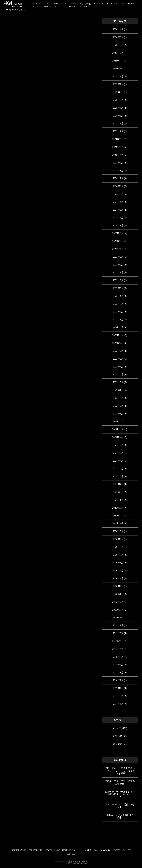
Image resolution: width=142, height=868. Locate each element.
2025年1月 (118, 131)
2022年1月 (118, 414)
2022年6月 (118, 374)
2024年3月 (118, 210)
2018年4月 (118, 665)
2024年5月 (118, 194)
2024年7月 (118, 178)
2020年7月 (118, 547)
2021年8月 (118, 453)
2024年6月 (118, 186)
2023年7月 (118, 272)
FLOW (64, 4)
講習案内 (118, 744)
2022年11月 (118, 335)
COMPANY (99, 4)
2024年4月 (118, 202)
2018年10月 (118, 649)
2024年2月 (118, 218)
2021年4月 (118, 484)
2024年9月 (118, 163)
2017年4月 (118, 704)
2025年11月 (118, 61)
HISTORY (110, 4)
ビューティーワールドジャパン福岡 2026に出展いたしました (120, 794)
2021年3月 (118, 492)
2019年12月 (118, 602)
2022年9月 (118, 351)
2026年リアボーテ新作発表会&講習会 (120, 783)
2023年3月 (118, 304)
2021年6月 (118, 469)
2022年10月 (118, 343)
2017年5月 (118, 696)
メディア (117, 728)
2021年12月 (118, 422)
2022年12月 (118, 327)
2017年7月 (118, 688)
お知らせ (118, 736)
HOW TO (48, 850)
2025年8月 (118, 76)
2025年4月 (118, 108)
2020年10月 (118, 523)
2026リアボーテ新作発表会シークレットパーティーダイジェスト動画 (120, 771)
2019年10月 (118, 618)
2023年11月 (118, 241)
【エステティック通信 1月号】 (120, 816)
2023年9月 (118, 257)
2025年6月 (118, 92)
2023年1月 (118, 320)
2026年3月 (118, 37)
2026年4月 (118, 29)
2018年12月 (118, 641)
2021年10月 (118, 437)
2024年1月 (118, 225)
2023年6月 (118, 280)
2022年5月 (118, 382)
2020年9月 (118, 531)
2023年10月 (118, 249)
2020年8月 (118, 539)
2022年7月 (118, 367)
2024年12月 (118, 139)
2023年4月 (118, 296)
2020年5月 (118, 563)
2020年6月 (118, 555)
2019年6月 (118, 633)
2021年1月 (118, 500)
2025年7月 (118, 84)
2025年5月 (118, 100)
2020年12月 (118, 508)
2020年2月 (118, 586)
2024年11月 (118, 147)
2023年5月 (118, 288)
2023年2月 (118, 312)
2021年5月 (118, 476)
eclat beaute (36, 850)
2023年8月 (118, 265)
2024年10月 (118, 155)
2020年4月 (118, 571)
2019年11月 (118, 610)
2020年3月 (118, 578)
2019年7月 (118, 625)
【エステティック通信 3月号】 (120, 806)
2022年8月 (118, 359)
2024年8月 (118, 171)
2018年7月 (118, 657)
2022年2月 (118, 406)
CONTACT (131, 4)
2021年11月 (118, 429)
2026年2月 (118, 45)
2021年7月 (118, 461)
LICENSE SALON (69, 850)
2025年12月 (118, 53)
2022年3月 (118, 398)
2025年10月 (118, 69)
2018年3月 (118, 673)
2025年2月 (118, 123)
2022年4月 (118, 390)
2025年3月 (118, 116)
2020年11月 (118, 516)
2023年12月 (118, 233)
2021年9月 (118, 445)
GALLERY (120, 4)
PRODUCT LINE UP (19, 850)
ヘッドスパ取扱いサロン (89, 850)
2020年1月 (118, 594)
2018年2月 (118, 680)
